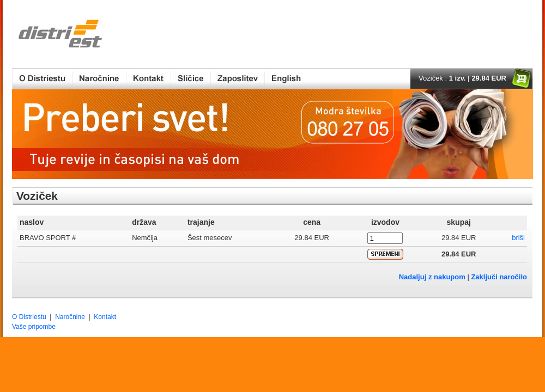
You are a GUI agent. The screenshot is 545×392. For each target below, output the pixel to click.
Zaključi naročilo (499, 277)
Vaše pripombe (34, 327)
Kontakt (105, 317)
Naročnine (70, 317)
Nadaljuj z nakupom (432, 277)
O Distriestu (29, 317)
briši (518, 238)
